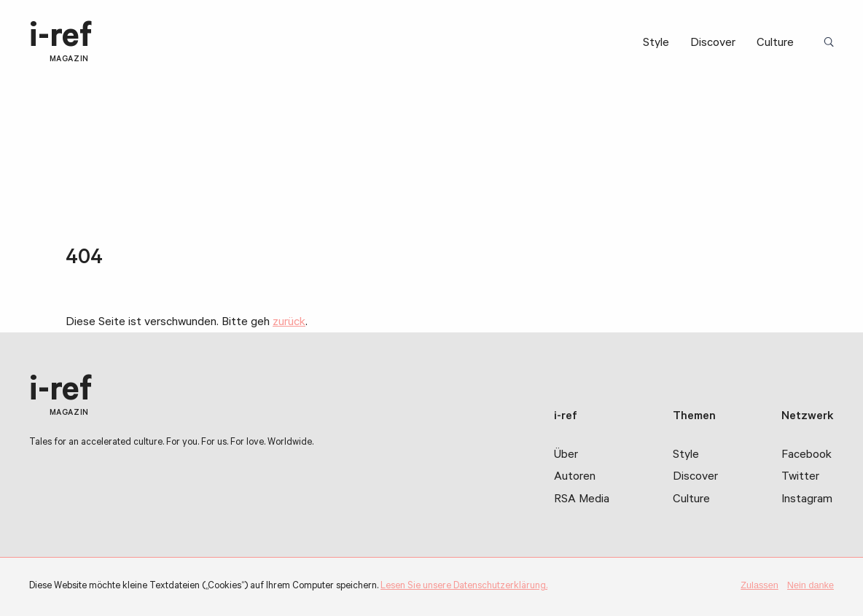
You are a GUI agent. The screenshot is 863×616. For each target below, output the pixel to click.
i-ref (60, 43)
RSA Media (582, 500)
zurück (289, 323)
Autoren (575, 477)
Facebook (807, 456)
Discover (713, 44)
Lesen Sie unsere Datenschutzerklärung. (464, 587)
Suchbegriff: (831, 43)
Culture (775, 44)
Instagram (807, 500)
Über (566, 456)
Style (656, 44)
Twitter (800, 477)
